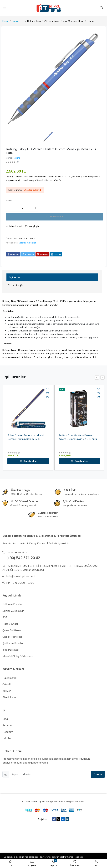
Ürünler (16, 21)
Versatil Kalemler (27, 243)
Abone (98, 774)
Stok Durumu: (15, 190)
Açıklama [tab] (14, 277)
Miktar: (9, 201)
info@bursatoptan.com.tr (21, 576)
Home (5, 21)
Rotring (17, 158)
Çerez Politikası (75, 857)
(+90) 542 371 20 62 (23, 558)
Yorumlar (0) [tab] (16, 285)
